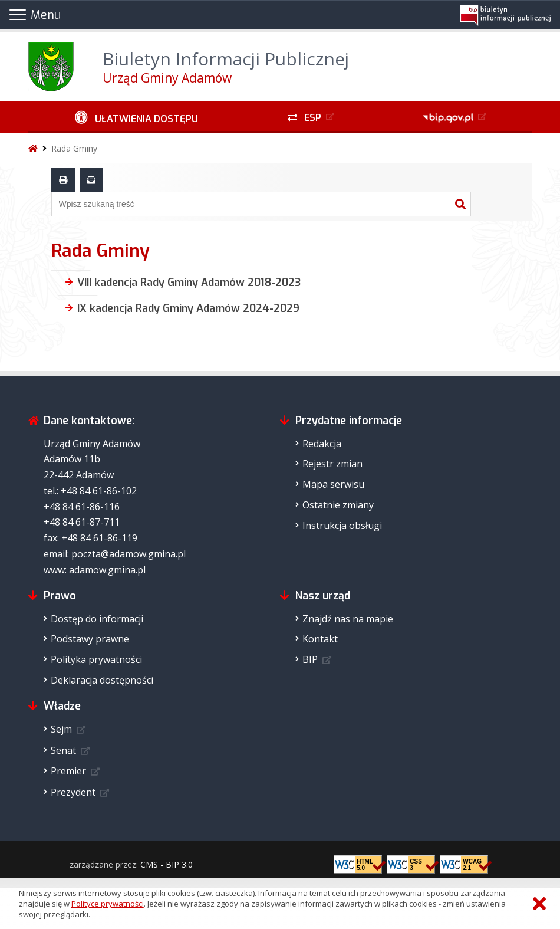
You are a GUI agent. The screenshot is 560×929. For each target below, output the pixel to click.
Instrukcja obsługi (342, 526)
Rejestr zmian (332, 464)
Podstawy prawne (90, 639)
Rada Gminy (74, 148)
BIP (310, 659)
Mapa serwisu (333, 484)
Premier (68, 771)
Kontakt (320, 639)
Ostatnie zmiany (338, 505)
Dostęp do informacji (97, 619)
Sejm (61, 729)
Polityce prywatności (108, 904)
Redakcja (322, 444)
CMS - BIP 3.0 (167, 864)
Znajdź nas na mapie (348, 619)
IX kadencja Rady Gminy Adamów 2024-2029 (188, 308)
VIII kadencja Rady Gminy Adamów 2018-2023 (189, 283)
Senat (63, 750)
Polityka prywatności (96, 659)
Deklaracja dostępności (102, 680)
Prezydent (73, 792)
